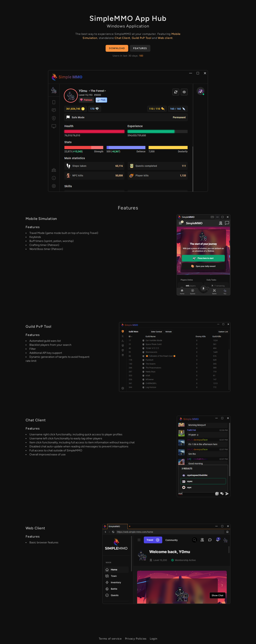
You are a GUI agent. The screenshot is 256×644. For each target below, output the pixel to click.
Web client (165, 38)
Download (117, 48)
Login (154, 639)
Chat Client (122, 38)
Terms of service (110, 639)
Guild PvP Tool (142, 38)
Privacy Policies (136, 639)
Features (140, 48)
